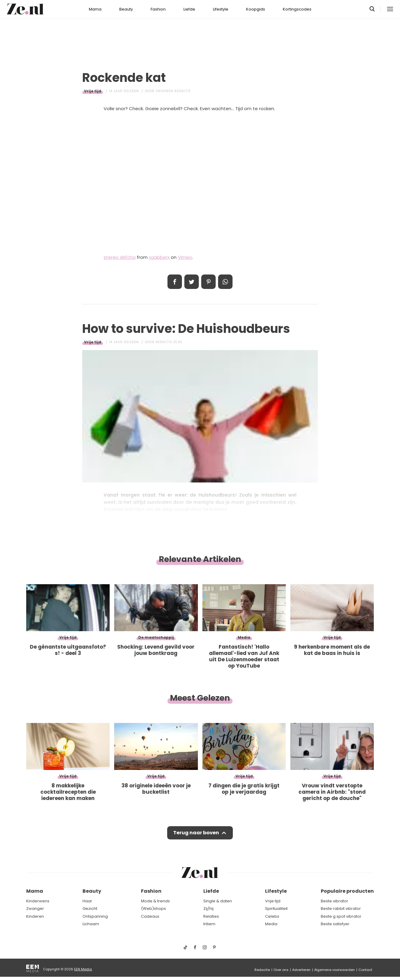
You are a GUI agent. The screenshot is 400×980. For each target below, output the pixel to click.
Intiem (209, 924)
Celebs (272, 916)
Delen (175, 282)
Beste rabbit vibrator (341, 909)
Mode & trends (155, 901)
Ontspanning (95, 916)
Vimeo (185, 257)
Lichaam (91, 924)
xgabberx (159, 257)
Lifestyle (221, 9)
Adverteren (301, 970)
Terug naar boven (196, 833)
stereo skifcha (120, 257)
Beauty (126, 9)
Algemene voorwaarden (334, 970)
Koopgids (256, 9)
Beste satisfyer (335, 924)
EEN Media (83, 969)
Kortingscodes (297, 9)
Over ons (281, 970)
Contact (365, 970)
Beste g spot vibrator (341, 916)
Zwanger (35, 909)
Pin (208, 282)
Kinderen (35, 916)
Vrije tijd (93, 91)
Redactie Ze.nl (169, 342)
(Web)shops (153, 909)
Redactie (262, 970)
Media (271, 924)
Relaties (211, 916)
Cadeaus (150, 916)
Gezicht (90, 909)
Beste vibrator (334, 901)
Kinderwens (38, 901)
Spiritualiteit (276, 909)
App (225, 282)
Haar (87, 901)
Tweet (192, 282)
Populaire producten (347, 891)
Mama (95, 9)
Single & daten (218, 901)
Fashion (158, 9)
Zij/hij (208, 909)
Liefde (189, 9)
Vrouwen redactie (173, 91)
